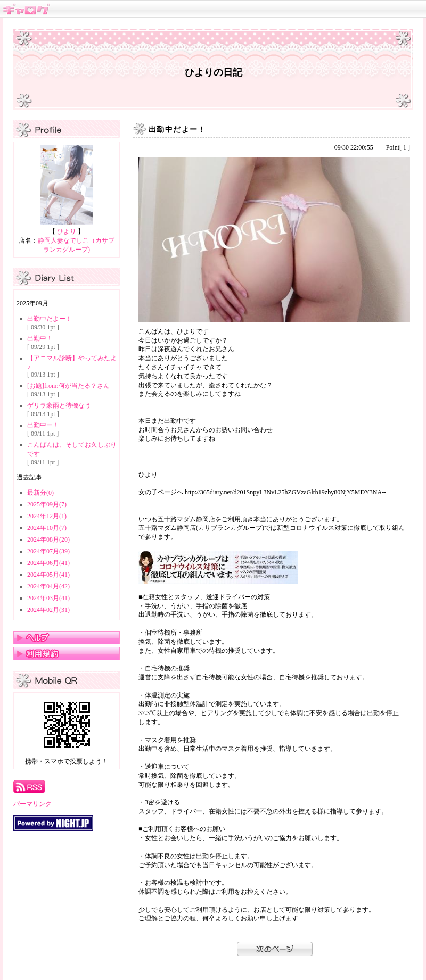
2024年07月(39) (48, 551)
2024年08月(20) (48, 539)
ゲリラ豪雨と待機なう (59, 405)
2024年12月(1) (47, 516)
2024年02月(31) (48, 610)
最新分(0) (40, 493)
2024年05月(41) (48, 575)
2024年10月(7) (47, 528)
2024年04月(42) (48, 586)
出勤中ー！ (43, 425)
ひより (67, 231)
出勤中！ (40, 338)
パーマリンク (32, 804)
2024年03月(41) (48, 598)
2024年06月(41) (48, 563)
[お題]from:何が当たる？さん (68, 386)
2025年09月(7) (47, 504)
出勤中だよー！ (50, 319)
